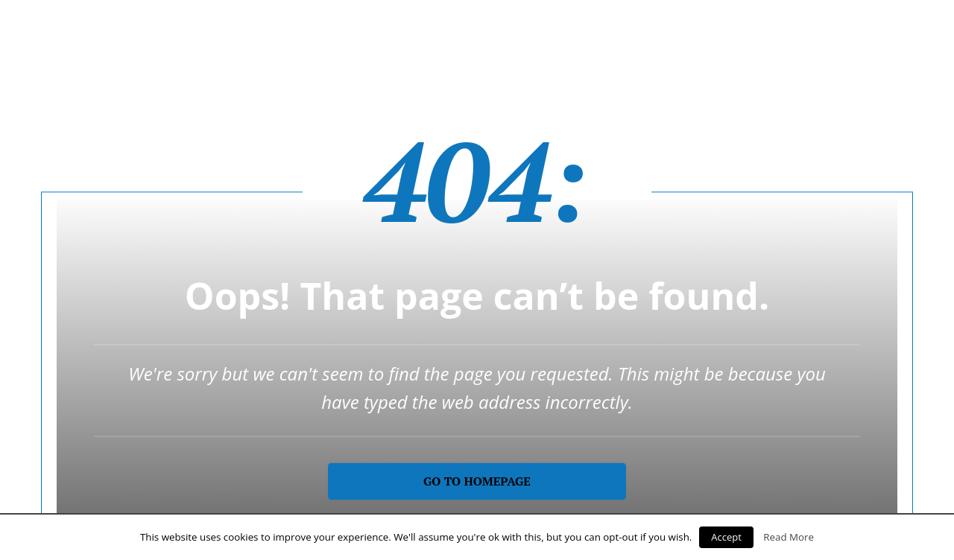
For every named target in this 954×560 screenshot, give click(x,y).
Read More (789, 537)
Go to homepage (477, 481)
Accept (726, 537)
